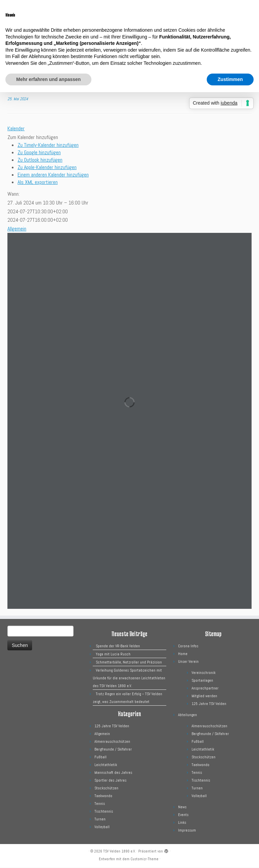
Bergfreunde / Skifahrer (113, 750)
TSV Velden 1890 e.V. (119, 852)
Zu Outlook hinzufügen (40, 160)
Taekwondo (103, 796)
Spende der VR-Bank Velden (118, 647)
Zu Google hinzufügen (39, 153)
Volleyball (102, 828)
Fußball (100, 758)
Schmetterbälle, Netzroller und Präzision (129, 663)
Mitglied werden (204, 697)
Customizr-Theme (145, 860)
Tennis (100, 804)
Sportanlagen (202, 681)
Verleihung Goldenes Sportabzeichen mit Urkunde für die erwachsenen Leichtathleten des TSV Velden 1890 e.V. (129, 679)
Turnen (100, 820)
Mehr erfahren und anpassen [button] (48, 79)
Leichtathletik (106, 765)
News (182, 808)
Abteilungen (188, 715)
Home (183, 654)
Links (182, 823)
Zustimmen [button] (230, 79)
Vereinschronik (204, 673)
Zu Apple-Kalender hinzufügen (47, 168)
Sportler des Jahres (110, 781)
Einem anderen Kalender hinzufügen (53, 175)
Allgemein (17, 229)
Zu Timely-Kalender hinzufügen (48, 146)
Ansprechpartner (205, 689)
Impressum (187, 831)
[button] (33, 138)
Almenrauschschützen (112, 742)
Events (183, 815)
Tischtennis (104, 812)
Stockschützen (106, 789)
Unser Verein (188, 662)
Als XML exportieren (38, 183)
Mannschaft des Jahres (113, 773)
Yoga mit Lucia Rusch (113, 655)
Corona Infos (188, 647)
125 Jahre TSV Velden (112, 727)
